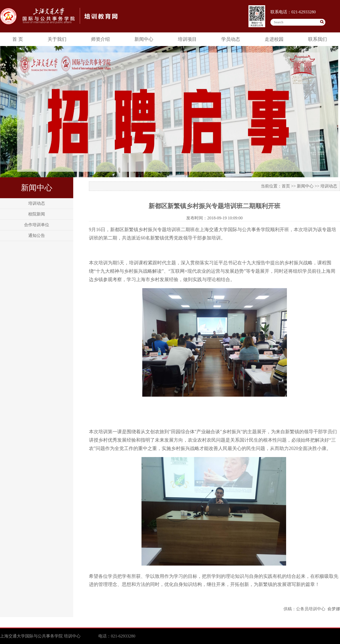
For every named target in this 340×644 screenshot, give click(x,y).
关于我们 (57, 39)
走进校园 (274, 39)
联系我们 (318, 39)
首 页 (18, 39)
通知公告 (37, 235)
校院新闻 (37, 214)
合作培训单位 (37, 225)
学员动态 (231, 39)
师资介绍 (100, 39)
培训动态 (37, 203)
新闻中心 (144, 39)
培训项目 (187, 39)
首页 (286, 186)
